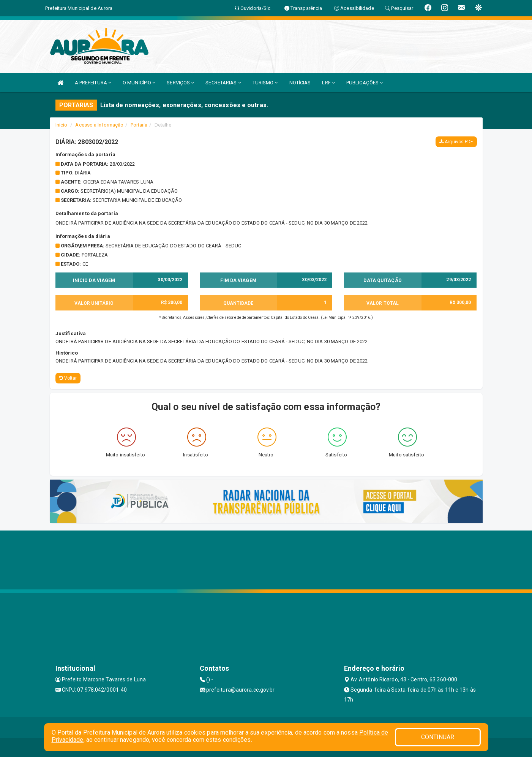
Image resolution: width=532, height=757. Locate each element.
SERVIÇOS (180, 83)
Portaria (139, 125)
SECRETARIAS (223, 83)
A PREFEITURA (93, 83)
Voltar (68, 378)
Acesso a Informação (99, 125)
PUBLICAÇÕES (365, 83)
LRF (328, 83)
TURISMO (265, 83)
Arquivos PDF (456, 142)
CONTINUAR (438, 737)
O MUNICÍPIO (139, 83)
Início (62, 125)
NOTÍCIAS (300, 83)
